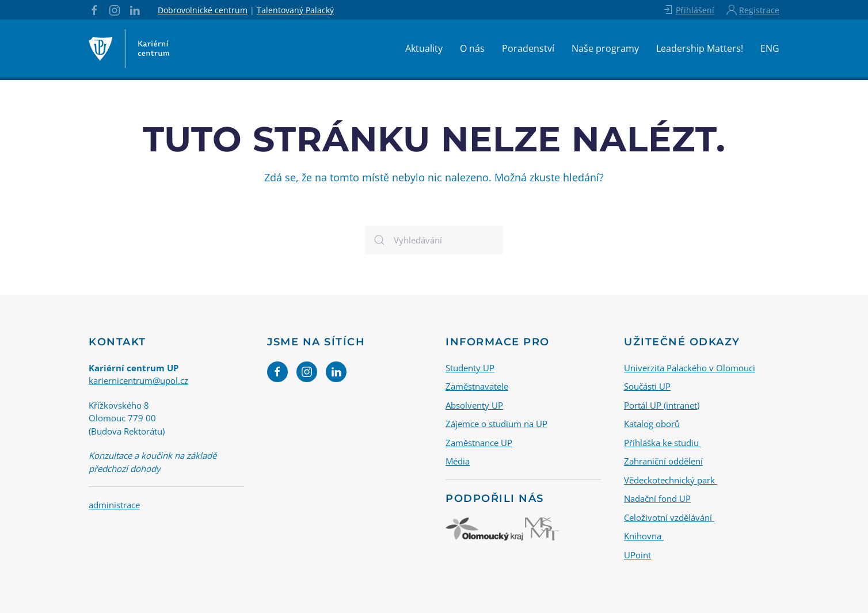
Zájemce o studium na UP (496, 424)
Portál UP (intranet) (662, 405)
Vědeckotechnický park (671, 479)
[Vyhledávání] (434, 240)
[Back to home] (129, 48)
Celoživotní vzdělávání (669, 517)
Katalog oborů (652, 424)
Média (458, 461)
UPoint (637, 554)
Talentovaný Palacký (295, 10)
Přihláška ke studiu (663, 442)
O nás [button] (472, 48)
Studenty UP (470, 367)
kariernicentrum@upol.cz (138, 380)
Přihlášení (688, 10)
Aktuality (424, 48)
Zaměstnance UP (479, 442)
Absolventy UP (474, 405)
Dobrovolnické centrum (203, 10)
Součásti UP (647, 386)
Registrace (753, 10)
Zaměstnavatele (477, 386)
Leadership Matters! (700, 48)
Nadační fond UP (657, 498)
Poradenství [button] (528, 48)
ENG (770, 48)
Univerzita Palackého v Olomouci (690, 367)
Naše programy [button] (605, 48)
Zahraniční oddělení (663, 461)
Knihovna (644, 536)
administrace (114, 505)
